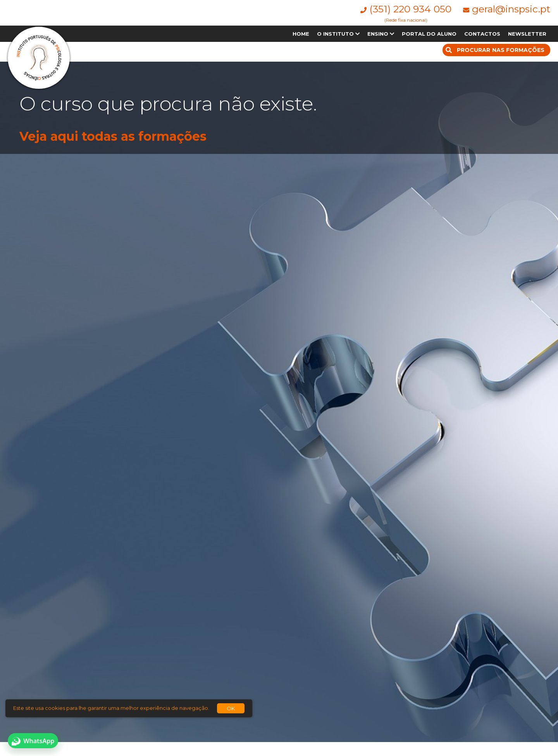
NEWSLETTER (527, 34)
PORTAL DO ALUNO (429, 34)
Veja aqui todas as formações (113, 136)
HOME (301, 34)
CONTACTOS (482, 34)
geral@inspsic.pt (511, 9)
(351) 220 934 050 (410, 9)
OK (231, 708)
